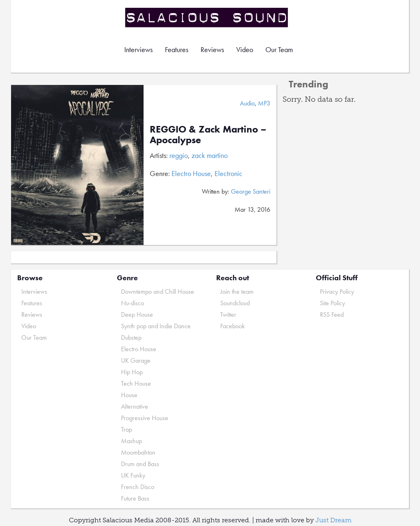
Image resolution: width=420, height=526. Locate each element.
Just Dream (333, 520)
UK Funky (133, 475)
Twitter (228, 314)
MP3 (264, 103)
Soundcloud (235, 303)
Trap (127, 429)
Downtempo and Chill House (157, 292)
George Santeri (251, 191)
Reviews (212, 49)
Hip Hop (132, 372)
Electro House (191, 173)
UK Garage (136, 360)
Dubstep (131, 337)
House (129, 395)
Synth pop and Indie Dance (156, 326)
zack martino (210, 155)
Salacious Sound (207, 17)
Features (177, 49)
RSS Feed (332, 314)
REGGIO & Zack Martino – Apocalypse (208, 134)
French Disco (138, 487)
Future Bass (135, 498)
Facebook (233, 326)
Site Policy (332, 303)
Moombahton (138, 452)
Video (245, 49)
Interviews (138, 49)
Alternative (135, 406)
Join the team (237, 292)
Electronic (228, 173)
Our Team (279, 49)
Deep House (137, 314)
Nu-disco (132, 303)
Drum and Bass (140, 464)
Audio (247, 103)
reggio (179, 155)
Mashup (131, 441)
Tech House (136, 383)
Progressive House (145, 418)
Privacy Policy (337, 292)
